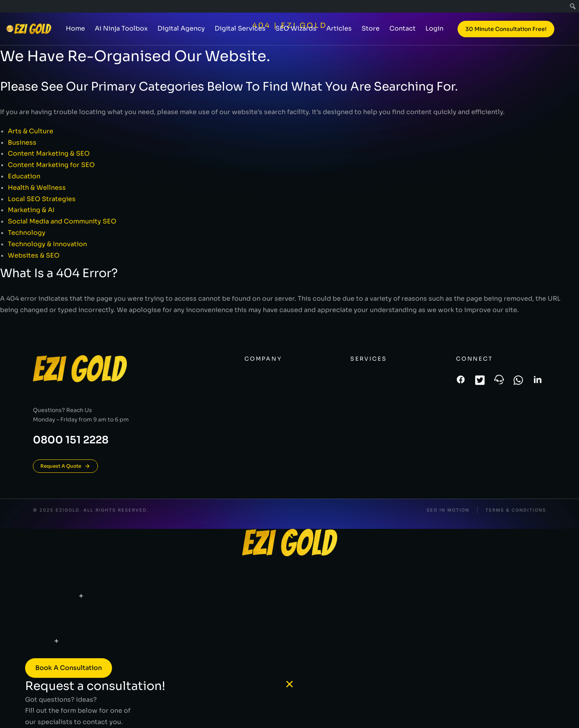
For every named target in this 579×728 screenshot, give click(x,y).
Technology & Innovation (47, 244)
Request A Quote (65, 466)
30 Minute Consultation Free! (506, 32)
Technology (27, 233)
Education (24, 176)
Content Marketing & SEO (49, 153)
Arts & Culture (31, 131)
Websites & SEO (34, 255)
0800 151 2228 (71, 440)
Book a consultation (69, 668)
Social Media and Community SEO (62, 221)
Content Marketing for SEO (51, 165)
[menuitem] (573, 6)
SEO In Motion (448, 510)
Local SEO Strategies (42, 199)
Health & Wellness (37, 188)
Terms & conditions (516, 510)
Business (22, 143)
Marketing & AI (31, 210)
